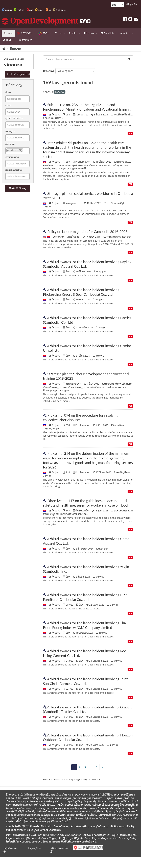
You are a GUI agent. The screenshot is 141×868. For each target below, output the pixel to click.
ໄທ (50, 10)
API (84, 779)
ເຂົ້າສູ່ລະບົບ (132, 4)
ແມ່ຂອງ (8, 10)
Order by (48, 71)
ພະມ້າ (41, 10)
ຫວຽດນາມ (61, 10)
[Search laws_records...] (84, 59)
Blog (10, 40)
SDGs (47, 33)
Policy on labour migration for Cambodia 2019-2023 (87, 231)
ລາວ (31, 10)
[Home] (4, 48)
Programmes (27, 40)
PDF (131, 133)
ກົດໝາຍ (15, 48)
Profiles (75, 33)
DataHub (110, 33)
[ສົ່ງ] (129, 59)
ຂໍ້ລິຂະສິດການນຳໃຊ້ (59, 850)
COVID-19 (28, 33)
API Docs (95, 779)
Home (10, 33)
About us (127, 33)
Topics (61, 33)
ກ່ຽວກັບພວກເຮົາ (9, 850)
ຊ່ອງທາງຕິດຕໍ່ (34, 848)
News (93, 33)
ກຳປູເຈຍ (20, 10)
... (91, 767)
